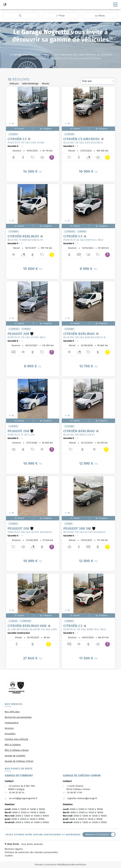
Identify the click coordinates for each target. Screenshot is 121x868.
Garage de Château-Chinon (19, 761)
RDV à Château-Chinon (17, 750)
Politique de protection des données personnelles (31, 852)
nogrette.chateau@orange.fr (80, 798)
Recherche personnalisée (18, 717)
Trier (61, 16)
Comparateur (12, 723)
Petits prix (14, 84)
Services (9, 728)
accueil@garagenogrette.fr (21, 798)
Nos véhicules (12, 712)
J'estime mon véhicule (16, 739)
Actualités (10, 734)
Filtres (100, 16)
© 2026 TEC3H (12, 844)
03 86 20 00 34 (14, 793)
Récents (46, 84)
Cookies (9, 856)
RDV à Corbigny (13, 745)
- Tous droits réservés (31, 844)
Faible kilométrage (30, 84)
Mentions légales (14, 849)
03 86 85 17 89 (72, 793)
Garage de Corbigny (15, 756)
